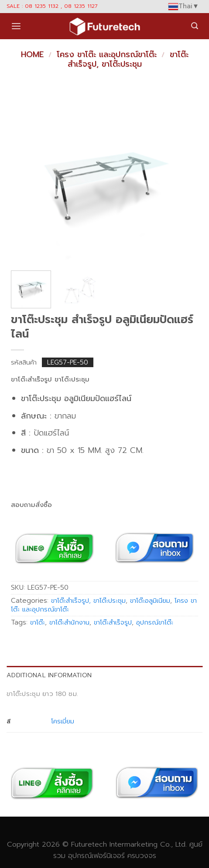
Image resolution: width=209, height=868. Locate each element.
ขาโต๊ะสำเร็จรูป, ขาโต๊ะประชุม (128, 59)
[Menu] (16, 26)
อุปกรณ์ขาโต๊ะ (155, 622)
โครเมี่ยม (63, 721)
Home (32, 54)
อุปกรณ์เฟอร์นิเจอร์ (96, 856)
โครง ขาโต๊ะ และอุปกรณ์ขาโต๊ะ (107, 54)
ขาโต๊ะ (38, 622)
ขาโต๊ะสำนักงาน (69, 622)
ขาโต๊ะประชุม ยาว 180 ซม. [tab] (42, 694)
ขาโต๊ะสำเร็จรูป (113, 622)
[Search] (195, 26)
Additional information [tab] (49, 675)
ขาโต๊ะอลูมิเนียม (150, 601)
